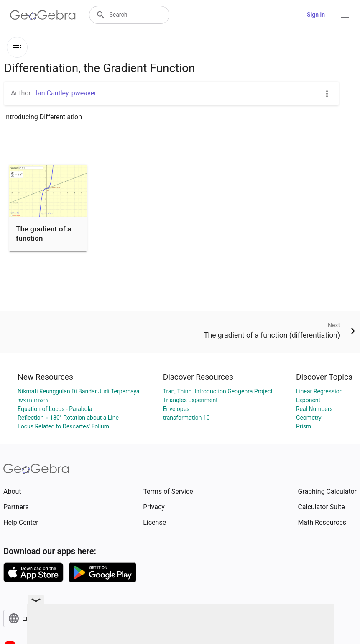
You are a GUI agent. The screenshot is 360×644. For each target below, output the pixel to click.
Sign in (316, 15)
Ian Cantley (52, 93)
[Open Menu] (345, 15)
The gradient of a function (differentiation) (43, 238)
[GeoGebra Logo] (43, 15)
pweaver (84, 93)
